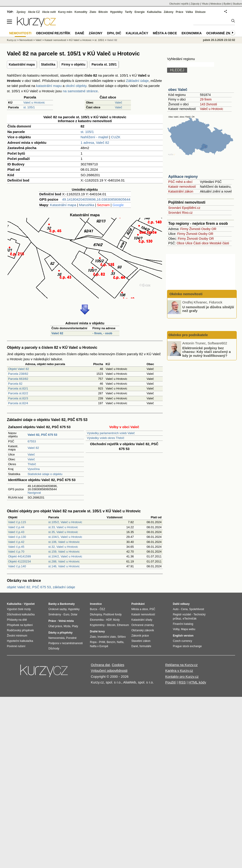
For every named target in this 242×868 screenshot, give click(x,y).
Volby (176, 629)
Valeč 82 (57, 333)
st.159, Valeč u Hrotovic (64, 552)
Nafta (120, 642)
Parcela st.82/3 (18, 398)
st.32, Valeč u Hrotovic (63, 547)
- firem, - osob (102, 333)
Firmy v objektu (73, 64)
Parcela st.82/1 (18, 388)
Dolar (74, 614)
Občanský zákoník (143, 630)
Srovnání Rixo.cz (180, 213)
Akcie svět (49, 12)
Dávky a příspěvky (60, 633)
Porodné (71, 638)
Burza (93, 609)
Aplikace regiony (183, 177)
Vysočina (34, 469)
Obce (181, 243)
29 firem (206, 99)
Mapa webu (188, 629)
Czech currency (182, 641)
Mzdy (117, 620)
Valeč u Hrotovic (34, 102)
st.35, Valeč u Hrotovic (63, 532)
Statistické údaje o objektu (45, 474)
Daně (80, 33)
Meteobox (216, 4)
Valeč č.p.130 (17, 537)
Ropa (93, 642)
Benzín (111, 642)
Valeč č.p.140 (17, 566)
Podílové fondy (112, 614)
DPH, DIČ (114, 33)
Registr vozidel (182, 614)
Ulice (189, 243)
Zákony (168, 12)
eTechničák (190, 619)
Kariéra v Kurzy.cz (179, 670)
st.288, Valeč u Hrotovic (64, 561)
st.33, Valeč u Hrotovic (63, 527)
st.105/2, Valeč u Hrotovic (65, 522)
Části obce (201, 243)
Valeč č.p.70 (16, 552)
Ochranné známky (223, 33)
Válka (189, 12)
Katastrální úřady (142, 620)
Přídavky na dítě (17, 620)
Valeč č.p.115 (17, 522)
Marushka (87, 205)
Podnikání (138, 604)
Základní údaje (137, 81)
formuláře (145, 646)
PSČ (152, 609)
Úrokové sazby (57, 609)
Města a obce (165, 33)
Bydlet (227, 4)
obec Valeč (178, 90)
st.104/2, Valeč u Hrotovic (65, 556)
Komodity (81, 12)
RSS (182, 682)
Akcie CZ (34, 12)
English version (183, 636)
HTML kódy (197, 682)
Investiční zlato (107, 637)
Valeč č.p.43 (16, 532)
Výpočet (29, 604)
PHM (102, 642)
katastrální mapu (49, 86)
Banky (53, 604)
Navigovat (34, 493)
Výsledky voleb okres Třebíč (106, 438)
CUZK (116, 137)
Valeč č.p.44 (16, 527)
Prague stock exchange (187, 646)
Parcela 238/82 (18, 374)
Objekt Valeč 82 (19, 369)
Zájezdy (195, 4)
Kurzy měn (65, 12)
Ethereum (123, 625)
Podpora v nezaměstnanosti (66, 643)
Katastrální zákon (181, 191)
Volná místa (66, 621)
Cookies (118, 665)
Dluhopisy (96, 614)
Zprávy (21, 12)
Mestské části (219, 243)
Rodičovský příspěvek (20, 630)
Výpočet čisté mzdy (19, 609)
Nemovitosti (26, 40)
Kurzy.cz (12, 40)
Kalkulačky (137, 33)
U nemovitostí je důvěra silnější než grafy (208, 309)
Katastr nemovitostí (182, 187)
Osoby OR (209, 229)
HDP (109, 620)
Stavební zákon (141, 641)
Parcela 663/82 (18, 379)
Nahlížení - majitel (94, 137)
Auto (176, 609)
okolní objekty (76, 86)
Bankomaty (67, 604)
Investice (96, 604)
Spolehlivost (197, 609)
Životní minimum (17, 636)
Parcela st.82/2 (18, 393)
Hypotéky (116, 12)
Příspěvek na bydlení (20, 625)
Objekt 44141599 (19, 556)
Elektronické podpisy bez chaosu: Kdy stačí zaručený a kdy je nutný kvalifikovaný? (207, 352)
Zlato (93, 12)
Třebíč (32, 464)
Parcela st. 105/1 (104, 64)
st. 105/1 (29, 107)
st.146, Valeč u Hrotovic (64, 566)
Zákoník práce (140, 636)
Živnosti (195, 229)
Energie (140, 12)
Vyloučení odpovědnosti (109, 670)
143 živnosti (208, 104)
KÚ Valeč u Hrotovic (80, 40)
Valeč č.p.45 (16, 547)
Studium (237, 4)
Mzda (67, 626)
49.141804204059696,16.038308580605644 (96, 199)
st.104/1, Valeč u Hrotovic (65, 537)
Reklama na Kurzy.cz (181, 665)
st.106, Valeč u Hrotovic (64, 542)
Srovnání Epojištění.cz (184, 208)
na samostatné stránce (80, 91)
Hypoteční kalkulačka (20, 641)
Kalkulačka (154, 12)
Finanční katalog (183, 624)
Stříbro (121, 637)
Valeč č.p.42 (16, 542)
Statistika (48, 64)
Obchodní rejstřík (179, 4)
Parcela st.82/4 (18, 403)
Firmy (184, 229)
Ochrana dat (100, 665)
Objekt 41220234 (19, 561)
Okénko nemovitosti (186, 294)
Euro (66, 614)
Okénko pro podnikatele (188, 335)
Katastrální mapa (22, 64)
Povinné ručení (16, 646)
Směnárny (55, 614)
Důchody (54, 649)
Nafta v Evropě (99, 646)
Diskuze (200, 12)
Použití (171, 682)
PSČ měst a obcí (180, 182)
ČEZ (102, 609)
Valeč (118, 102)
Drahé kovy (97, 632)
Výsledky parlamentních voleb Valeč (111, 433)
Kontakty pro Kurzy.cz (182, 676)
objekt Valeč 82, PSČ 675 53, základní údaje (41, 587)
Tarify (129, 12)
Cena (184, 609)
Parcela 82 (15, 384)
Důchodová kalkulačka (21, 614)
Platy (75, 626)
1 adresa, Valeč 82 (95, 143)
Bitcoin (103, 12)
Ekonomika (192, 33)
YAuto (205, 4)
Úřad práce (55, 626)
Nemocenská (56, 638)
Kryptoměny (97, 625)
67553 (32, 441)
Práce (180, 12)
